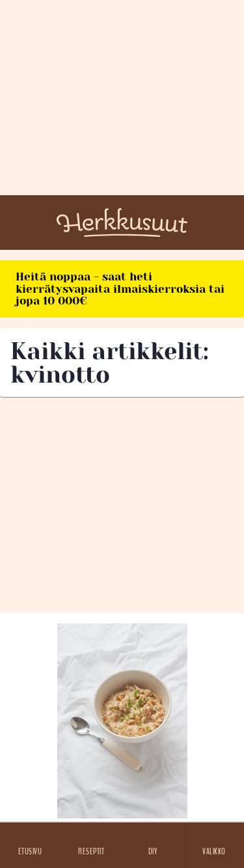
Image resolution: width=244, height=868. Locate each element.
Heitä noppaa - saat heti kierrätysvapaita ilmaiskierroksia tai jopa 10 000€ (120, 289)
